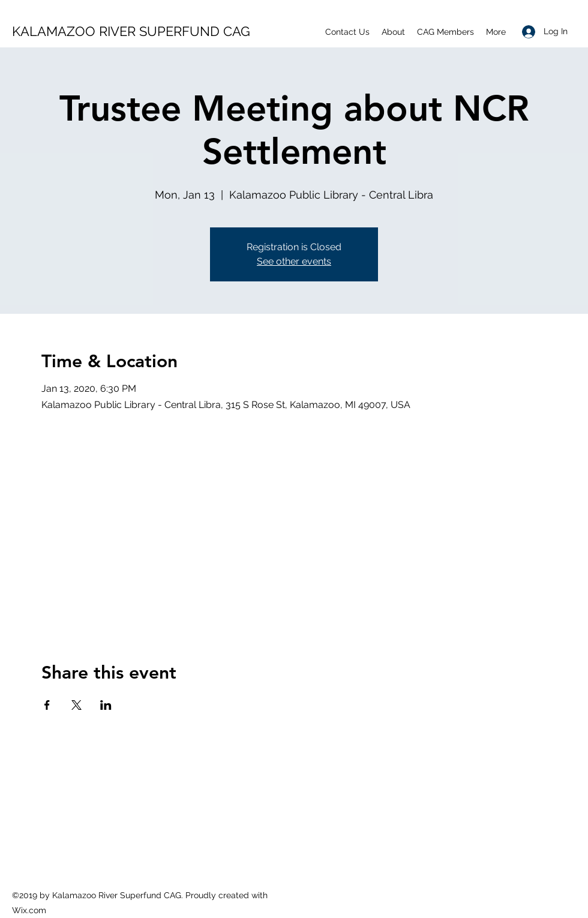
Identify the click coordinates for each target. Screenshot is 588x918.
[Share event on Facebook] (47, 705)
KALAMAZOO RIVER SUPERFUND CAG (131, 31)
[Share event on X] (76, 705)
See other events (294, 261)
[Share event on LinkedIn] (106, 705)
